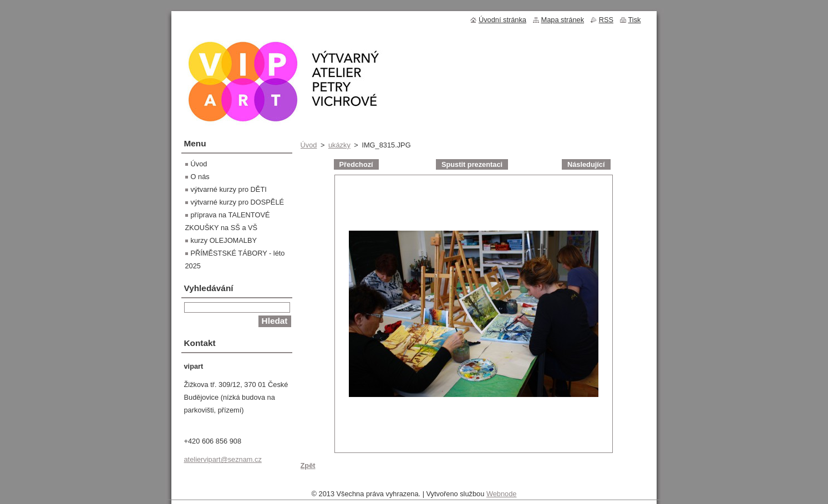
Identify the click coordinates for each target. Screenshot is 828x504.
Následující (586, 164)
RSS (606, 20)
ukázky (339, 145)
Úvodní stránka (502, 20)
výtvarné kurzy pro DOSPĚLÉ (238, 202)
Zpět (308, 465)
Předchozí (356, 164)
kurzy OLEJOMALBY (224, 240)
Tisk (635, 20)
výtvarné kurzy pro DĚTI (229, 189)
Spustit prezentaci (472, 164)
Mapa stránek (563, 20)
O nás (200, 177)
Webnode (502, 497)
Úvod (309, 145)
